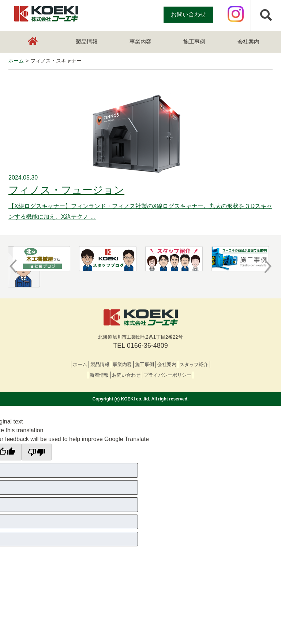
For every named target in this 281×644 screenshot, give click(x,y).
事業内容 (140, 42)
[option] (42, 259)
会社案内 (248, 42)
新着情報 (99, 375)
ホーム (80, 364)
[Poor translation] (37, 452)
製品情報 (87, 42)
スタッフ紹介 (194, 364)
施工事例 (194, 42)
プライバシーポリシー (168, 375)
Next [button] (268, 266)
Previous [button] (13, 266)
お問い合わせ (188, 14)
